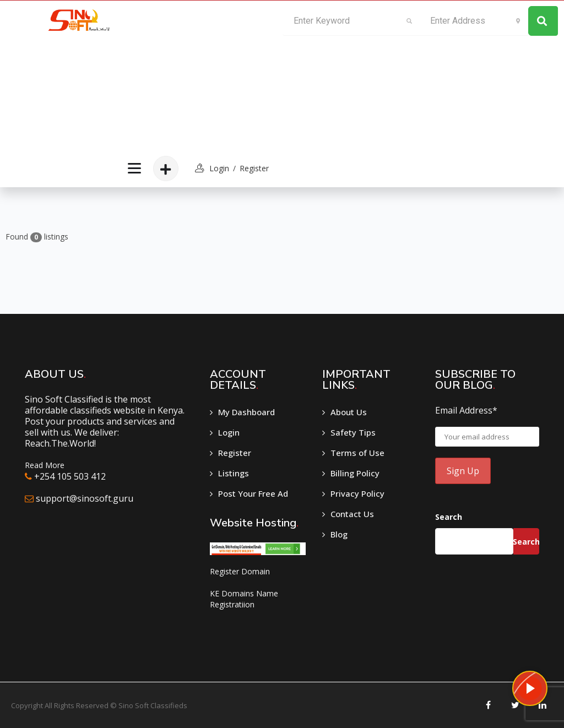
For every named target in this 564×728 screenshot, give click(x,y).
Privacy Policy (357, 493)
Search (449, 517)
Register (254, 168)
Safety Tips (353, 432)
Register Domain (240, 571)
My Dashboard (246, 412)
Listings (234, 473)
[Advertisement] (196, 75)
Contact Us (352, 514)
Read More (45, 465)
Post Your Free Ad (253, 493)
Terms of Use (357, 453)
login (219, 168)
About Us (349, 412)
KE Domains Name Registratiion (244, 599)
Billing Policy (355, 473)
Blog (339, 534)
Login (229, 432)
